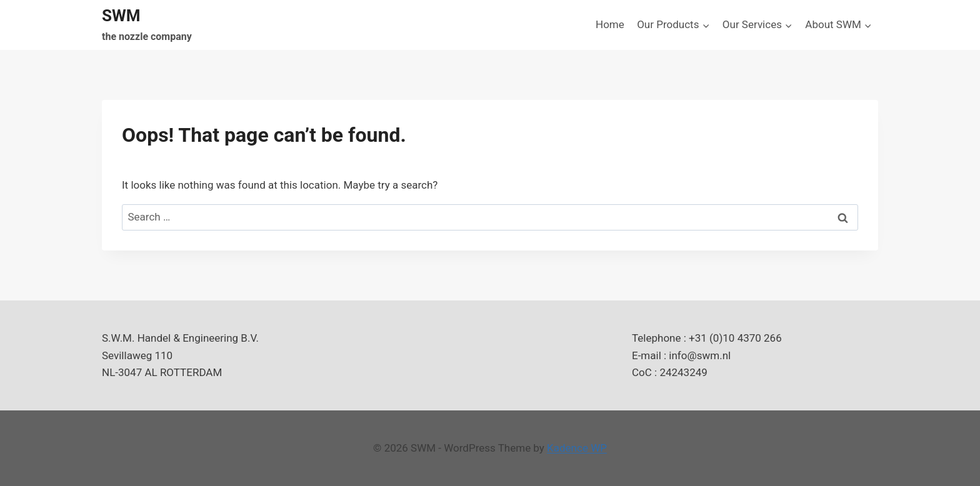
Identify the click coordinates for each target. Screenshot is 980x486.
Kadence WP (577, 448)
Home (610, 24)
